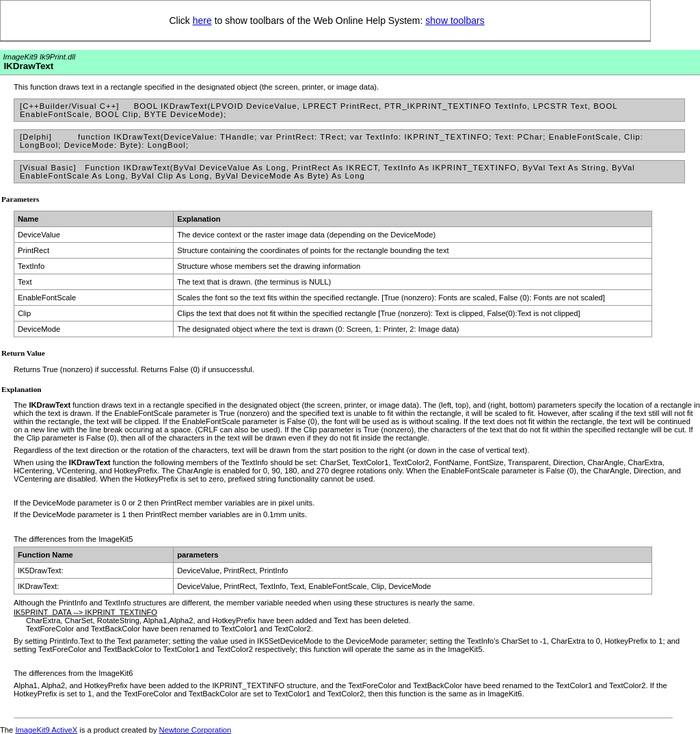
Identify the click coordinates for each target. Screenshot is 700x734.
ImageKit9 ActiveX (46, 730)
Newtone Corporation (196, 730)
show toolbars (455, 21)
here (202, 21)
